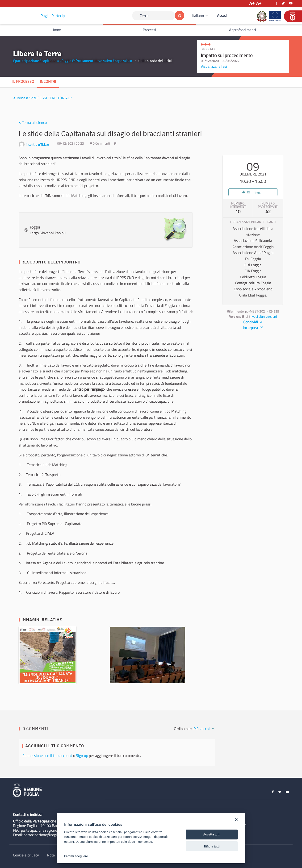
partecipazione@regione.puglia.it (50, 835)
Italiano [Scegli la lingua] (198, 16)
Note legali (56, 855)
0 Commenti (100, 143)
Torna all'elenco (33, 122)
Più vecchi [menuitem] (202, 729)
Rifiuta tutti (212, 846)
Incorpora (253, 328)
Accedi (222, 15)
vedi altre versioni (264, 317)
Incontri (48, 81)
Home (56, 30)
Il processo (23, 81)
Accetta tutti (212, 834)
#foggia (65, 61)
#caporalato (122, 61)
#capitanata (49, 61)
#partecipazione (26, 61)
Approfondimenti (243, 30)
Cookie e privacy (26, 855)
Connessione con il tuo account (47, 755)
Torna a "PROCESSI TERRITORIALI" (42, 98)
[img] (14, 98)
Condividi (253, 322)
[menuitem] (201, 16)
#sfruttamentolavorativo (92, 61)
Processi (149, 30)
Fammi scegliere (76, 856)
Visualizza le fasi (214, 66)
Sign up (82, 755)
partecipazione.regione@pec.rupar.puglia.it (55, 830)
